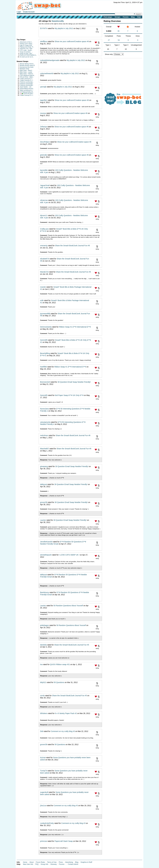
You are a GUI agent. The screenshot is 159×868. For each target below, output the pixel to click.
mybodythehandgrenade (50, 60)
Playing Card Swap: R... (27, 47)
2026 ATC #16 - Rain (26, 49)
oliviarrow (44, 200)
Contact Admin (73, 864)
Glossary (54, 864)
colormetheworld (47, 74)
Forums (126, 17)
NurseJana (44, 409)
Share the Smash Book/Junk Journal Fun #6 (73, 435)
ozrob (42, 696)
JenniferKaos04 (46, 542)
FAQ (37, 864)
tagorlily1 (44, 100)
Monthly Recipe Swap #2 (27, 66)
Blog (133, 17)
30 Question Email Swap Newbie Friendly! (74, 382)
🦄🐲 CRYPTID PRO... (27, 94)
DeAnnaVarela (46, 327)
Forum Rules (40, 862)
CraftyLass (44, 229)
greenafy (44, 155)
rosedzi (43, 287)
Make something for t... (27, 90)
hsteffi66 (43, 367)
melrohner (44, 435)
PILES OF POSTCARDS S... (29, 55)
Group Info (44, 864)
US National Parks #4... (27, 92)
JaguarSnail (45, 185)
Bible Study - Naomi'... (27, 70)
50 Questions (59, 682)
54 (119, 40)
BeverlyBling (45, 353)
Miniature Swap (25, 69)
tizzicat (43, 758)
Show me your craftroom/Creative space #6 (72, 42)
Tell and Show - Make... (27, 77)
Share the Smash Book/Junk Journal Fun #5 (72, 645)
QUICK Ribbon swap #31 (60, 664)
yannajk (43, 87)
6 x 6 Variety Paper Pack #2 (66, 713)
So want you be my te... (27, 57)
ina (41, 664)
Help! (139, 17)
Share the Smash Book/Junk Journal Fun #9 (72, 246)
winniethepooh (46, 555)
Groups (117, 17)
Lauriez (43, 520)
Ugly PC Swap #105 (26, 45)
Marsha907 (45, 449)
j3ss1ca (43, 806)
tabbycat (43, 484)
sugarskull (44, 792)
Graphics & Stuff (86, 862)
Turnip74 (44, 771)
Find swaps (108, 17)
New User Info (28, 864)
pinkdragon (44, 625)
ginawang (44, 466)
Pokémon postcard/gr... (27, 82)
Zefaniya (44, 127)
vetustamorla (45, 422)
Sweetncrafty (58, 21)
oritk (42, 300)
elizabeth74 (45, 259)
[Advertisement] (25, 28)
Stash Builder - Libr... (26, 87)
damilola (43, 645)
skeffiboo (44, 42)
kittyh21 (43, 682)
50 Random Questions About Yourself (68, 606)
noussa (43, 113)
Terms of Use (52, 862)
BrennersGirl (45, 382)
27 (109, 40)
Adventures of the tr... (26, 42)
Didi (42, 731)
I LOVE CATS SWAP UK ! (69, 555)
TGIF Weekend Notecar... (28, 75)
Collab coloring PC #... (27, 79)
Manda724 (44, 272)
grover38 (44, 502)
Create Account (29, 12)
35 (118, 31)
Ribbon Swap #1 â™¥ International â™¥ (75, 327)
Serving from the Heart (27, 67)
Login (19, 12)
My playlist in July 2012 (64, 28)
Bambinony (45, 592)
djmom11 (44, 216)
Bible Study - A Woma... (27, 74)
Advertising (69, 862)
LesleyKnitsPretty (47, 823)
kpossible (44, 170)
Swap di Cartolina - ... (26, 52)
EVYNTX (44, 28)
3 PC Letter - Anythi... (26, 50)
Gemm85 (44, 340)
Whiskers (44, 713)
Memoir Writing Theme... (27, 64)
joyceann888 (45, 314)
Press (61, 862)
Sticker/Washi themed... (27, 89)
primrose (44, 841)
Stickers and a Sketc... (27, 44)
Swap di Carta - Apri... (27, 54)
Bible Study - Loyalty (26, 72)
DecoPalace (45, 142)
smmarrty (44, 246)
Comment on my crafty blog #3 (63, 731)
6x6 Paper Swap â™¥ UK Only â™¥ (69, 395)
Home (25, 862)
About (31, 862)
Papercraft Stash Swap (64, 841)
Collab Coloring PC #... (27, 80)
